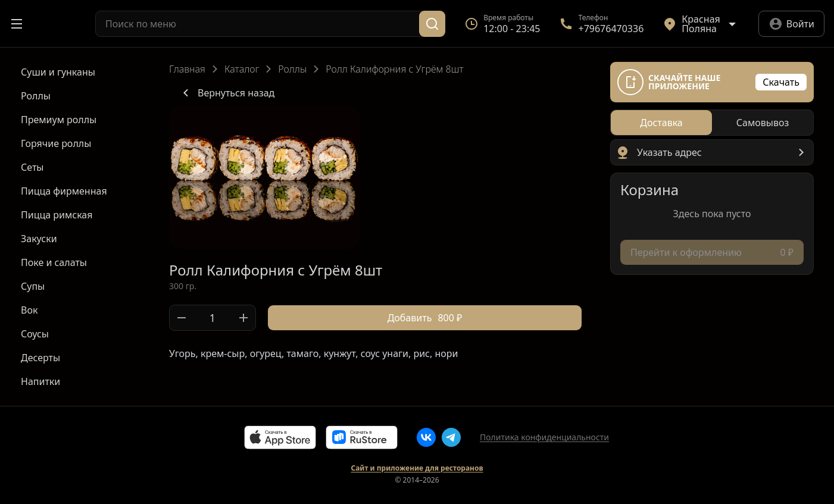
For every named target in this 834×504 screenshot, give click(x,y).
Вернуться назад (227, 93)
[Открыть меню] (17, 24)
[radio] (661, 123)
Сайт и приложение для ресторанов (417, 468)
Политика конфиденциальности (544, 437)
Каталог (242, 69)
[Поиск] (432, 24)
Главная (187, 69)
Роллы (292, 69)
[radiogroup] (712, 123)
